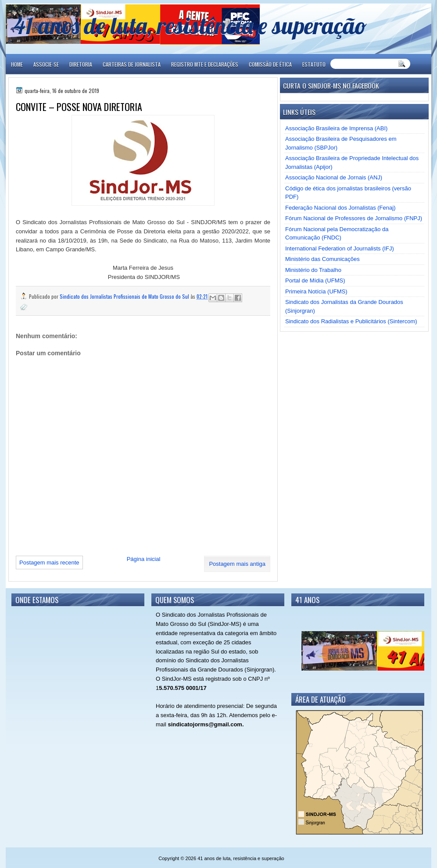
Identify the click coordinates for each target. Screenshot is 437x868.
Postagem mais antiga (237, 564)
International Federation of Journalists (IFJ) (340, 248)
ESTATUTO (314, 64)
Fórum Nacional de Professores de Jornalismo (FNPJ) (354, 218)
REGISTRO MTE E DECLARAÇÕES (205, 64)
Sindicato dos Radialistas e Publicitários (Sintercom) (351, 321)
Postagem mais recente (49, 563)
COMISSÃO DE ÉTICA (270, 64)
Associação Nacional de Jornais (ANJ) (334, 177)
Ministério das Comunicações (322, 259)
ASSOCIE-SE (46, 64)
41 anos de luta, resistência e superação (190, 25)
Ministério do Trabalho (313, 270)
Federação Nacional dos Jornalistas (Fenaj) (340, 208)
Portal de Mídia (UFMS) (315, 280)
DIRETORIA (81, 64)
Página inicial (144, 559)
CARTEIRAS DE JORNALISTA (132, 64)
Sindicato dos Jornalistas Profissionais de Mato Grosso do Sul (125, 296)
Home (17, 64)
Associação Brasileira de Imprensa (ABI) (336, 128)
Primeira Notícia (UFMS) (316, 291)
